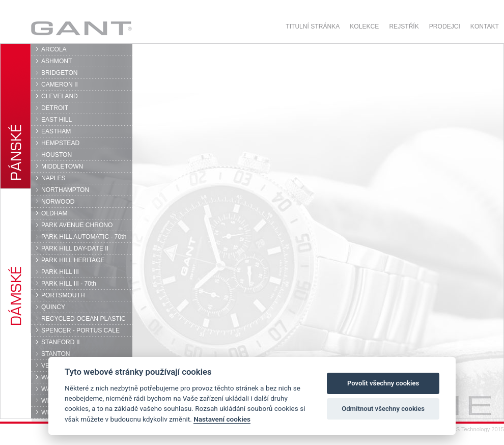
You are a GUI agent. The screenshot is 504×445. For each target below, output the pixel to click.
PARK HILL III (60, 272)
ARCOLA (54, 49)
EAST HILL (57, 120)
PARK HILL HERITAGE (73, 260)
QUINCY (53, 307)
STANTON (56, 354)
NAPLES (53, 178)
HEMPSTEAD (60, 143)
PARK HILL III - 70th (69, 284)
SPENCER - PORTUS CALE (80, 330)
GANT (81, 28)
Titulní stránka (313, 26)
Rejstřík (404, 26)
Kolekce (364, 26)
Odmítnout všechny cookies (383, 409)
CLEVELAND (60, 96)
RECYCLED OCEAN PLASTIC (83, 319)
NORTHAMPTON (65, 190)
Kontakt (485, 26)
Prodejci (445, 26)
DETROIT (55, 108)
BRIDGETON (60, 73)
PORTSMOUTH (63, 295)
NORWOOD (58, 202)
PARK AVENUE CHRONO (77, 225)
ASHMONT (57, 61)
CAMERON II (60, 85)
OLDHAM (54, 213)
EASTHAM (56, 131)
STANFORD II (61, 342)
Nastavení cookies (222, 419)
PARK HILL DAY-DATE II (75, 248)
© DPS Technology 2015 (473, 429)
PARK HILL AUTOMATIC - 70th (84, 237)
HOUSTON (57, 155)
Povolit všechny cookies (383, 383)
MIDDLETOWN (62, 166)
